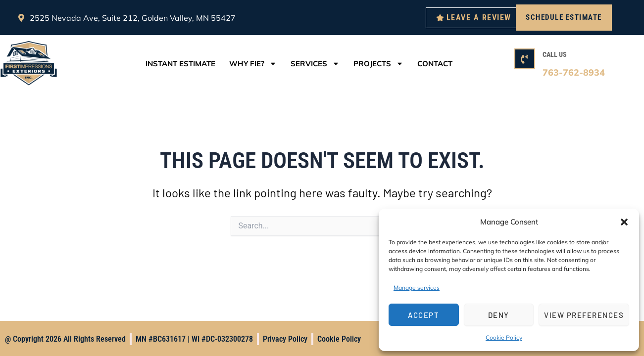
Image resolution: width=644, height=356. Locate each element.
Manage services (417, 288)
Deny (499, 315)
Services (315, 64)
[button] (624, 222)
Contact (435, 64)
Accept (423, 315)
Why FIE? (253, 64)
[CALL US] (525, 59)
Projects (378, 64)
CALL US (555, 54)
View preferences (584, 315)
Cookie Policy (504, 337)
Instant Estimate (180, 64)
